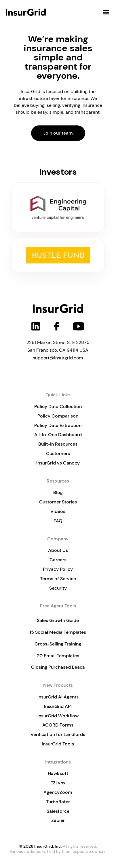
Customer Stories (58, 502)
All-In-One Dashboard (58, 435)
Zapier (58, 820)
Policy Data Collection (58, 407)
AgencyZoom (58, 792)
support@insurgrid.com (58, 358)
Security (58, 588)
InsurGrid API (58, 706)
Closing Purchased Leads (58, 667)
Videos (58, 511)
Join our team (58, 133)
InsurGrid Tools (58, 744)
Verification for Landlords (58, 734)
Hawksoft (58, 773)
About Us (58, 550)
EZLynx (58, 783)
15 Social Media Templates (58, 632)
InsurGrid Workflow (58, 716)
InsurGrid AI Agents (58, 697)
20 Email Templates (58, 656)
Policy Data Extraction (58, 425)
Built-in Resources (58, 444)
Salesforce (58, 811)
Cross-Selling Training (58, 644)
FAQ (58, 521)
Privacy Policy (58, 569)
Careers (58, 560)
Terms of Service (58, 579)
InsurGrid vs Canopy (58, 463)
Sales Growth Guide (58, 620)
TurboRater (58, 802)
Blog (58, 492)
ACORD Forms (58, 725)
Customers (58, 453)
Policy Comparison (58, 416)
